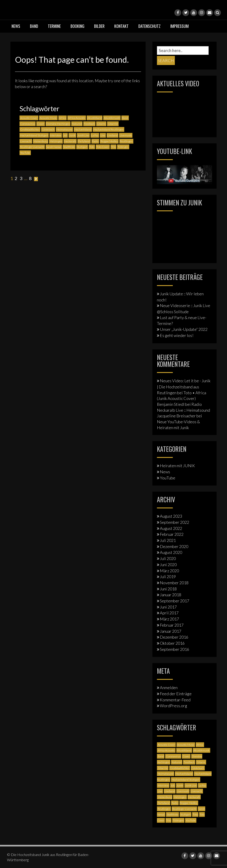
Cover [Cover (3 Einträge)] (41, 124)
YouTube (168, 478)
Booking (77, 26)
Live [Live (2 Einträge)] (103, 135)
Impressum (179, 26)
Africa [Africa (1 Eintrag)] (62, 118)
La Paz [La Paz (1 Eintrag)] (95, 135)
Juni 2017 (168, 607)
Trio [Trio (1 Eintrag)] (113, 147)
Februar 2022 (172, 534)
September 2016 (175, 649)
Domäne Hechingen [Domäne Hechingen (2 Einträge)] (58, 124)
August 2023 (171, 516)
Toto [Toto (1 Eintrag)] (92, 147)
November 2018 (174, 583)
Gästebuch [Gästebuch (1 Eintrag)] (48, 129)
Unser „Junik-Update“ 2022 (184, 329)
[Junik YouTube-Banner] (184, 174)
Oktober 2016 (172, 643)
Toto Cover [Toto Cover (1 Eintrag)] (103, 147)
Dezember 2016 (174, 637)
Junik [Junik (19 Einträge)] (72, 135)
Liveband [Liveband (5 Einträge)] (112, 135)
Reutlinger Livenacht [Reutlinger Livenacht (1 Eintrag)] (32, 147)
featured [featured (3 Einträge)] (77, 124)
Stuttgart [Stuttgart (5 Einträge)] (82, 147)
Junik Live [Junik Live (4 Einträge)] (83, 135)
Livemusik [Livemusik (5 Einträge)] (126, 135)
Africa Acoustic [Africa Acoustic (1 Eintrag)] (77, 118)
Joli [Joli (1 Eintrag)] (65, 135)
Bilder (99, 26)
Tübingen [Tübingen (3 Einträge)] (123, 147)
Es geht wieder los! (177, 335)
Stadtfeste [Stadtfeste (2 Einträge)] (69, 147)
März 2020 (169, 571)
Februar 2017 (172, 625)
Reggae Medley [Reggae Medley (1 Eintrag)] (109, 141)
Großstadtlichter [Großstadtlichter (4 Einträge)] (30, 129)
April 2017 (169, 613)
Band (34, 26)
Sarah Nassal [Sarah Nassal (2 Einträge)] (54, 147)
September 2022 (175, 522)
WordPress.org (173, 706)
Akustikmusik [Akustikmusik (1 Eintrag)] (112, 118)
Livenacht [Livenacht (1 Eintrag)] (26, 141)
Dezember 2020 (174, 546)
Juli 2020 (168, 558)
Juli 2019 (168, 577)
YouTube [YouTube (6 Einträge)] (25, 153)
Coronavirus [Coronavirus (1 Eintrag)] (28, 124)
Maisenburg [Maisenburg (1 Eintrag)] (41, 141)
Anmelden (169, 688)
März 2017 (169, 619)
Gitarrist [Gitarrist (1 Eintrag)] (113, 124)
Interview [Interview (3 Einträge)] (56, 135)
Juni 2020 (168, 565)
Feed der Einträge (176, 694)
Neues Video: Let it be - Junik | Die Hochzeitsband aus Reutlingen (184, 387)
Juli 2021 (168, 540)
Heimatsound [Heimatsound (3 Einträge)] (64, 129)
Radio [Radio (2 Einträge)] (95, 141)
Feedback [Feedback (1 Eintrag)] (89, 124)
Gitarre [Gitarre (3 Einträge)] (101, 124)
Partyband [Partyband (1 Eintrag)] (84, 141)
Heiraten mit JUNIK (177, 466)
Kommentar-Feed (175, 700)
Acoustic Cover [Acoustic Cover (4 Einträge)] (29, 118)
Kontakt (121, 26)
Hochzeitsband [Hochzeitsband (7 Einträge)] (83, 129)
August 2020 (171, 552)
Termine (54, 26)
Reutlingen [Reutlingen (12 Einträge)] (126, 141)
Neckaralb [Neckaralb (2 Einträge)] (70, 141)
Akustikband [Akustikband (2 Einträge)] (95, 118)
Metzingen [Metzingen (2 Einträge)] (56, 141)
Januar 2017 (171, 631)
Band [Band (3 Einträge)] (125, 118)
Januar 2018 (171, 595)
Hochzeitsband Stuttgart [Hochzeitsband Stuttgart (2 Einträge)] (34, 135)
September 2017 (175, 601)
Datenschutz (149, 26)
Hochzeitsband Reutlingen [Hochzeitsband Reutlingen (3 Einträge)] (109, 129)
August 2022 (171, 528)
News (16, 26)
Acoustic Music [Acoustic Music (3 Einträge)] (48, 118)
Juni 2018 (168, 589)
